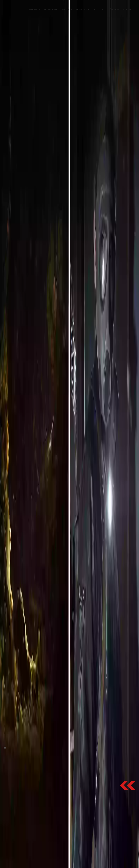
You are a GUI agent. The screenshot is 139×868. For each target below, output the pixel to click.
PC (95, 9)
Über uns (115, 9)
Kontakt (128, 9)
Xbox (103, 9)
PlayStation (83, 9)
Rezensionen (51, 9)
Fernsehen (34, 9)
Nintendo (67, 9)
